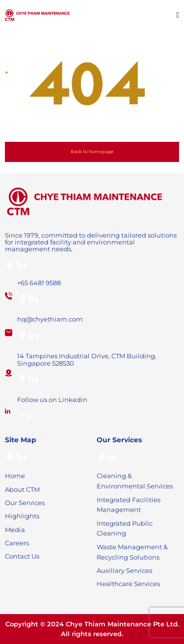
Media (15, 530)
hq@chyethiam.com (50, 319)
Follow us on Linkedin (52, 400)
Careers (17, 543)
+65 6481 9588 (39, 283)
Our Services (25, 503)
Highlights (22, 516)
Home (15, 476)
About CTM (22, 489)
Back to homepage (92, 151)
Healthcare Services (128, 584)
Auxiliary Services (124, 570)
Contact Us (22, 556)
